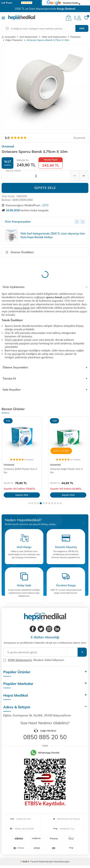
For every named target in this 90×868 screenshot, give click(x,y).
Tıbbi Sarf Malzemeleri (54, 37)
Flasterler (76, 37)
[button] (29, 503)
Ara (82, 28)
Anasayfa (9, 37)
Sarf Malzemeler (29, 37)
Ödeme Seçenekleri (45, 367)
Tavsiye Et (45, 378)
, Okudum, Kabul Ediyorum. (34, 660)
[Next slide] (83, 222)
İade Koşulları (45, 390)
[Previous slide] (77, 222)
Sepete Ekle (45, 188)
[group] (45, 87)
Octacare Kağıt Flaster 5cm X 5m (66, 470)
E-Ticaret (33, 861)
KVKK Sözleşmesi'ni (20, 660)
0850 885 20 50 (45, 737)
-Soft (24, 861)
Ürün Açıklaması (45, 287)
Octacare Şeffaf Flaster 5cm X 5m (20, 470)
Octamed (8, 146)
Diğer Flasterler (14, 40)
